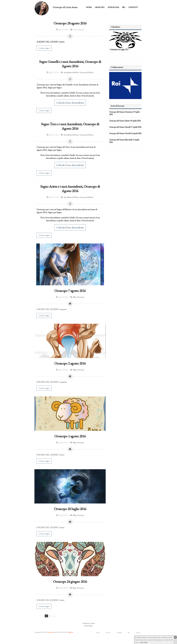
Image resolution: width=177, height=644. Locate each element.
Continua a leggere (44, 48)
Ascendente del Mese (71, 72)
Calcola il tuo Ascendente (70, 103)
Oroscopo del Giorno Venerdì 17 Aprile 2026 (125, 127)
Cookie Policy (143, 642)
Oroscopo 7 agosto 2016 (70, 291)
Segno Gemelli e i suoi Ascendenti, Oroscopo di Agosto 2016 (70, 64)
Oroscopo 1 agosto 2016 (70, 436)
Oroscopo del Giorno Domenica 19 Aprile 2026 (124, 113)
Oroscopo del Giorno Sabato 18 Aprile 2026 (125, 121)
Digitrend (70, 632)
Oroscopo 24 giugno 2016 (70, 582)
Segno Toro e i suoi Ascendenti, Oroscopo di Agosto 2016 (70, 126)
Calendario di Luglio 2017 (119, 49)
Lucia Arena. (50, 632)
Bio (124, 7)
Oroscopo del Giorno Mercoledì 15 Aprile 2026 (124, 141)
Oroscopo (100, 7)
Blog (75, 297)
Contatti (133, 7)
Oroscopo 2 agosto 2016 (70, 363)
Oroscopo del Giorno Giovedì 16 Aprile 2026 (125, 133)
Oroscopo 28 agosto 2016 (70, 23)
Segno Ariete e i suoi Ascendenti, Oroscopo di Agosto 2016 (70, 189)
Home (89, 7)
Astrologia (113, 7)
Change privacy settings (88, 623)
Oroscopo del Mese (87, 72)
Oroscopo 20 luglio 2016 (70, 509)
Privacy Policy (88, 626)
